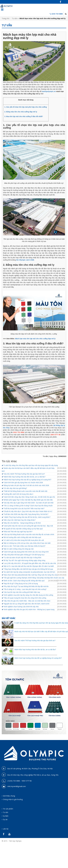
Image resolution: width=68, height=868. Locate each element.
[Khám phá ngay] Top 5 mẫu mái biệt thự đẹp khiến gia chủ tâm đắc (28, 500)
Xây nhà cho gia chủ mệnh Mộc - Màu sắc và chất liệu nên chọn (27, 601)
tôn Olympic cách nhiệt (25, 260)
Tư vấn (14, 18)
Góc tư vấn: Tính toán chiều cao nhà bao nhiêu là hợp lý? (25, 546)
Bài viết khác (9, 618)
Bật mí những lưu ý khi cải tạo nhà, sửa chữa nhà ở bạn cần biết (27, 543)
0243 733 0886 (57, 14)
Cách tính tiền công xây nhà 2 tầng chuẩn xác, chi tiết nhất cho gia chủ (29, 497)
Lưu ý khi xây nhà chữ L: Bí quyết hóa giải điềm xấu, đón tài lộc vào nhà (30, 563)
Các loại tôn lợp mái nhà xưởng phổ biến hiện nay (22, 592)
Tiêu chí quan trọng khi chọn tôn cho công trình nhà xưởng (25, 598)
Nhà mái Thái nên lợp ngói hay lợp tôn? (18, 532)
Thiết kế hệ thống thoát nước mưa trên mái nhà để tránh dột (26, 491)
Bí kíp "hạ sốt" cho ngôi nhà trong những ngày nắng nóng (25, 560)
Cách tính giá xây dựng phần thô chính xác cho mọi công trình (26, 552)
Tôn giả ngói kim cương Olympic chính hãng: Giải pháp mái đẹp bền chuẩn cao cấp (34, 578)
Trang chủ (6, 18)
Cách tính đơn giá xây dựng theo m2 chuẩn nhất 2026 (23, 483)
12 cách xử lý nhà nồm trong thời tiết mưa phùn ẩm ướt (24, 540)
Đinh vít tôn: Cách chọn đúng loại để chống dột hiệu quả (24, 581)
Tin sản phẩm (8, 809)
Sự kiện (6, 816)
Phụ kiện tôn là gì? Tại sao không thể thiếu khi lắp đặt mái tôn (26, 586)
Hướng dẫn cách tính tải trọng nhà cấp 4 (19, 494)
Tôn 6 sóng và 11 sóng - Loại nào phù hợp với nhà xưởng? (25, 589)
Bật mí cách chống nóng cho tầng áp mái (19, 549)
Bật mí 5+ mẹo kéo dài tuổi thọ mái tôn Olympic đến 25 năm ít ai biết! (29, 566)
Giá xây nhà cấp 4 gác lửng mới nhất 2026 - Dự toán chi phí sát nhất (29, 503)
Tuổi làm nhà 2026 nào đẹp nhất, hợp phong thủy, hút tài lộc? (26, 514)
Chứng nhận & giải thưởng (13, 799)
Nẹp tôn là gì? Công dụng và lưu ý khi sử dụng (21, 584)
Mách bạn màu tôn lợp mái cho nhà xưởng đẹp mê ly (35, 339)
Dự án (5, 819)
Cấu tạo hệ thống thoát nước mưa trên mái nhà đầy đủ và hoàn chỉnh (29, 534)
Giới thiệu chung (9, 796)
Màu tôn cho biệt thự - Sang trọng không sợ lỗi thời (22, 523)
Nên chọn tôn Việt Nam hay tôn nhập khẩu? (20, 520)
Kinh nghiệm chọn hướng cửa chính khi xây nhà (21, 607)
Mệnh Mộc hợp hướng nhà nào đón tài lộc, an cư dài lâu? (25, 477)
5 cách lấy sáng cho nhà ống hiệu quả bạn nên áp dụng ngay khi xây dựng (31, 465)
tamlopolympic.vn (49, 91)
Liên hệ (6, 829)
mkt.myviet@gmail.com (17, 786)
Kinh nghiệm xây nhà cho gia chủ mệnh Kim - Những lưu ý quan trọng (29, 609)
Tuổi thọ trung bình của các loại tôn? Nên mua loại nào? (24, 508)
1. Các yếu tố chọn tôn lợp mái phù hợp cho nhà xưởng (26, 107)
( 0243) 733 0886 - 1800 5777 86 (19, 781)
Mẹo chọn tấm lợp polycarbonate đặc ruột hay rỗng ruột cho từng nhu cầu (31, 575)
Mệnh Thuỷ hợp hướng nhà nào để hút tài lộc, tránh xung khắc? (27, 517)
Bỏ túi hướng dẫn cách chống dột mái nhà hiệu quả (22, 537)
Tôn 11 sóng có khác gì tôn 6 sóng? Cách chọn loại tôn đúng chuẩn (28, 506)
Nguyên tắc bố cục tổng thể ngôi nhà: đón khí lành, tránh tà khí (27, 604)
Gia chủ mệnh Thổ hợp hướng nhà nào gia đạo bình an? (24, 474)
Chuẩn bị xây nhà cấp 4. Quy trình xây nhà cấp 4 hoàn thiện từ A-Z (28, 511)
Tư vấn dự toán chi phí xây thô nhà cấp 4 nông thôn (23, 558)
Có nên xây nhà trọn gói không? (15, 488)
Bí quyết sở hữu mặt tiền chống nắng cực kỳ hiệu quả (23, 529)
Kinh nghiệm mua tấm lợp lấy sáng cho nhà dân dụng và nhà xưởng (28, 595)
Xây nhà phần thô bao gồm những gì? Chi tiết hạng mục (24, 555)
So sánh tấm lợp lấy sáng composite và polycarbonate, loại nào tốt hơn (30, 572)
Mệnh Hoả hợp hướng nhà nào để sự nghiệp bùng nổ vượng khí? (28, 480)
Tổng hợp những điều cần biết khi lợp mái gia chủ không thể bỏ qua (28, 569)
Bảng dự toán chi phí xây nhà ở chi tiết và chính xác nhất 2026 (26, 485)
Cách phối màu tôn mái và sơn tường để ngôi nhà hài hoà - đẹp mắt (28, 526)
